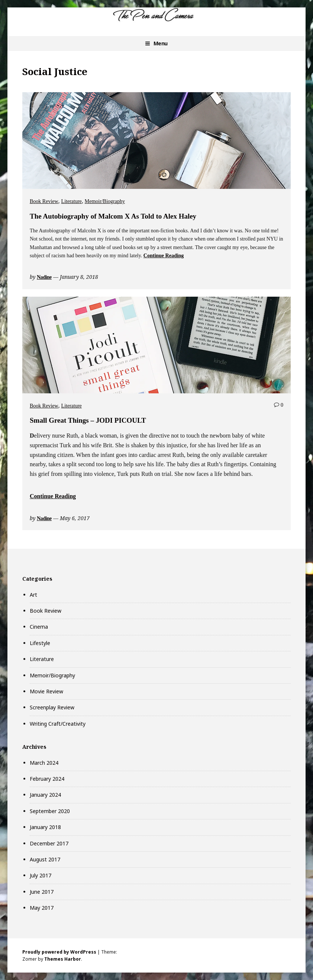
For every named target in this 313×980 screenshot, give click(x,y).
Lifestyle (40, 643)
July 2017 (41, 875)
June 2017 (42, 892)
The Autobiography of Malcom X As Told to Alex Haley (113, 216)
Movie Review (46, 691)
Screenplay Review (52, 707)
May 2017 (42, 908)
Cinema (39, 627)
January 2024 (45, 795)
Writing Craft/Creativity (58, 724)
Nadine (44, 277)
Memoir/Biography (105, 201)
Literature (72, 201)
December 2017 (49, 843)
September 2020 (50, 811)
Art (33, 595)
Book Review (44, 201)
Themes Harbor (63, 959)
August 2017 (45, 859)
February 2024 (47, 779)
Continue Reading (164, 256)
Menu (161, 43)
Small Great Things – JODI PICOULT (88, 420)
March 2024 (44, 763)
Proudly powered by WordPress (59, 952)
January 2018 (45, 827)
